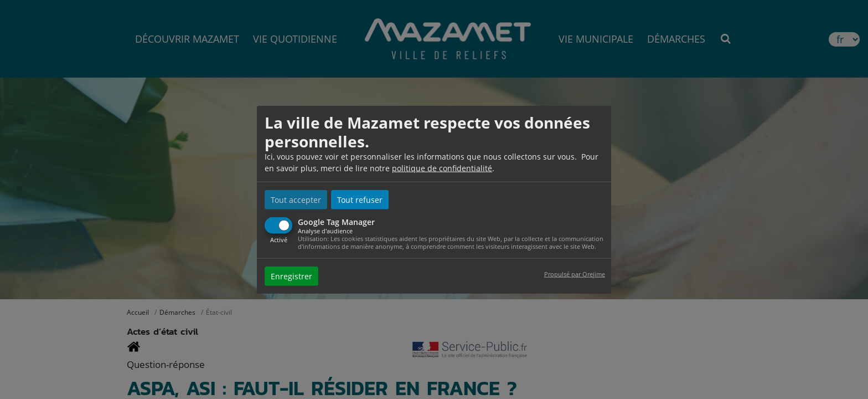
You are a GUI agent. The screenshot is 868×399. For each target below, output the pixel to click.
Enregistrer (291, 276)
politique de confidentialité (442, 168)
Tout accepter (296, 200)
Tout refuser (360, 200)
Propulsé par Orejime (575, 273)
